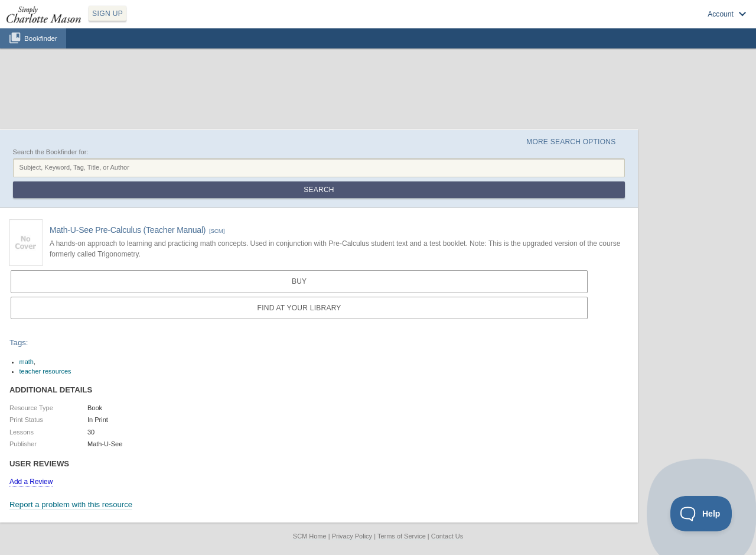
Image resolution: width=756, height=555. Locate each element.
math (27, 362)
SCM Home (310, 536)
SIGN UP (107, 14)
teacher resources (45, 371)
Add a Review (31, 482)
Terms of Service (402, 536)
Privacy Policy (352, 536)
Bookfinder (41, 38)
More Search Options (571, 142)
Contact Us (447, 536)
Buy (299, 281)
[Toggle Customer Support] (701, 514)
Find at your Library (299, 308)
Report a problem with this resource (71, 504)
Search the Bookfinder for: (51, 152)
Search (319, 190)
